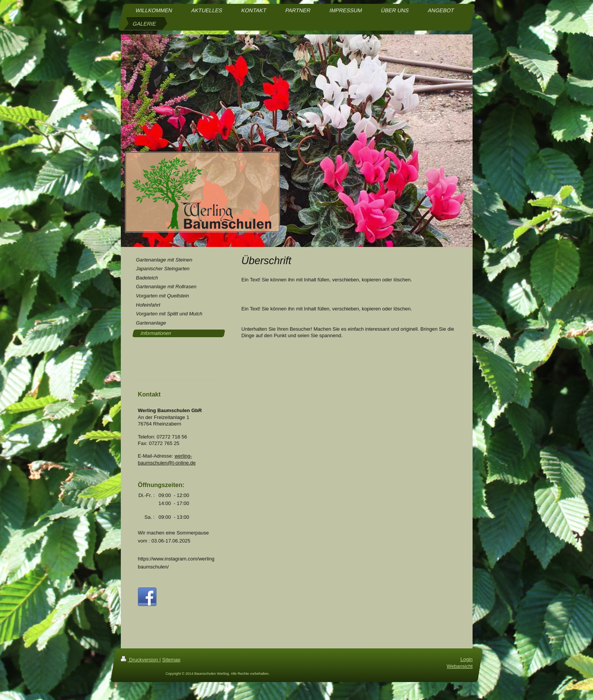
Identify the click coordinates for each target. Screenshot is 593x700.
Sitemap (171, 666)
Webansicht (460, 673)
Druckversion (140, 666)
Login (466, 666)
